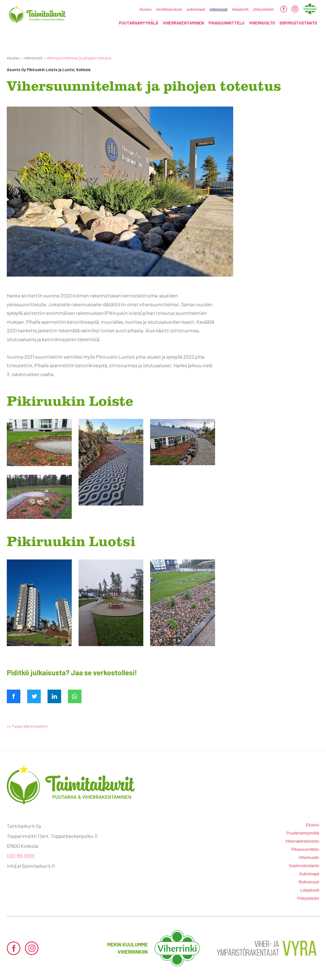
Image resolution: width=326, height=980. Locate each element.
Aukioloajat (196, 9)
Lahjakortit (240, 9)
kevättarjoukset (169, 9)
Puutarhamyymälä (139, 23)
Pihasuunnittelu (227, 23)
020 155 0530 (21, 856)
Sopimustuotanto (298, 23)
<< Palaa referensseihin (27, 726)
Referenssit (218, 9)
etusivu (146, 9)
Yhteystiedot (263, 9)
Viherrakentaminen (183, 23)
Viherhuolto (262, 23)
